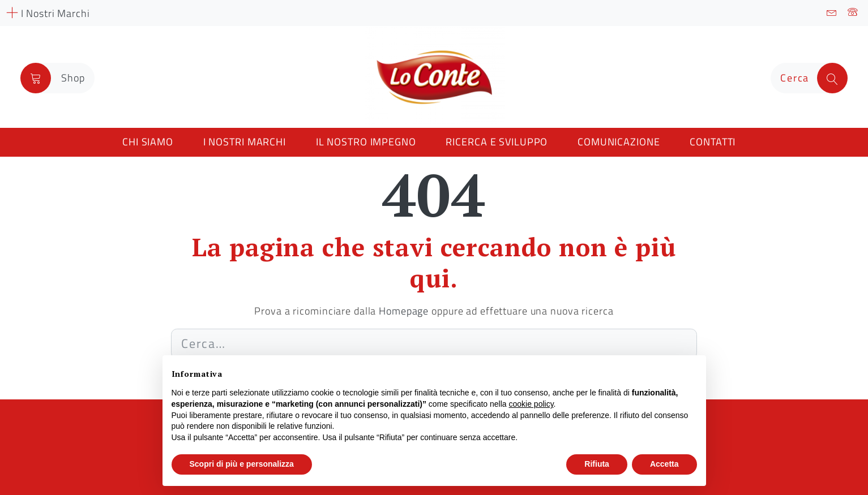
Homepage (404, 311)
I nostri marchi (245, 142)
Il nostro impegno (366, 142)
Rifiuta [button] (597, 464)
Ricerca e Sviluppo (497, 142)
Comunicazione (619, 142)
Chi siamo (148, 142)
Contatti (713, 142)
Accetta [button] (664, 464)
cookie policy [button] (531, 404)
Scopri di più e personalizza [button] (242, 464)
